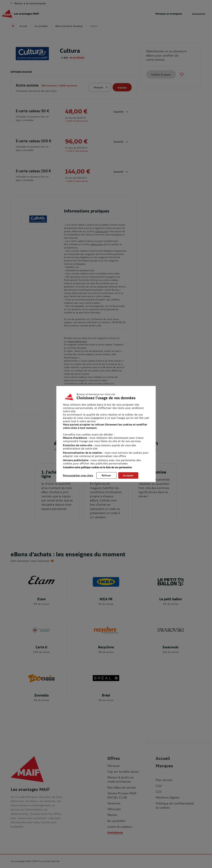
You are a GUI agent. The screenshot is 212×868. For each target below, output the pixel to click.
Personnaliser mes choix (78, 475)
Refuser (106, 475)
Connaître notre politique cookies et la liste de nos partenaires (97, 467)
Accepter (128, 475)
